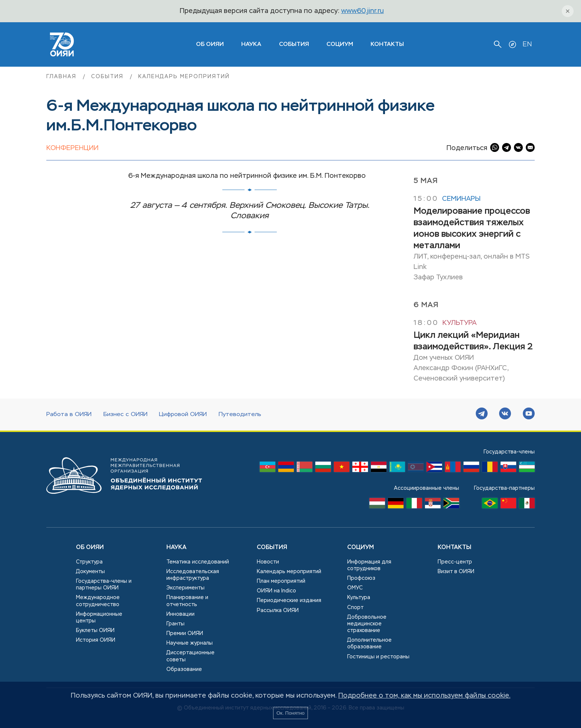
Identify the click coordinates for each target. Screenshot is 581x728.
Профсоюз (361, 578)
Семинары (461, 199)
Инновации (180, 614)
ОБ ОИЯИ (210, 44)
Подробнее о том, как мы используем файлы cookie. (424, 696)
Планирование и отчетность (187, 601)
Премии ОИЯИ (185, 634)
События (294, 44)
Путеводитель (240, 414)
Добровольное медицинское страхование (367, 624)
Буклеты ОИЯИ (95, 631)
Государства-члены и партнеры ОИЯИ (104, 585)
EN (527, 44)
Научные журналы (190, 643)
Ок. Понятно (290, 713)
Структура (89, 562)
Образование (184, 669)
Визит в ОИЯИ (456, 572)
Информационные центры (99, 618)
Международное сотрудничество (98, 601)
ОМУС (355, 588)
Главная (62, 77)
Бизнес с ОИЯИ (125, 414)
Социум (340, 44)
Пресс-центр (455, 562)
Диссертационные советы (190, 656)
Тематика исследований (198, 562)
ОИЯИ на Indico (276, 591)
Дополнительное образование (369, 644)
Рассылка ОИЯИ (278, 611)
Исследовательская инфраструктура (193, 575)
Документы (90, 572)
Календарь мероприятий (184, 77)
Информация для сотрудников (369, 565)
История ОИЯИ (96, 640)
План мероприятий (281, 581)
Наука (251, 44)
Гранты (175, 624)
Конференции (72, 148)
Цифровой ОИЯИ (183, 414)
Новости (268, 562)
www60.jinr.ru (363, 11)
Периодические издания (289, 601)
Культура (459, 323)
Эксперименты (185, 588)
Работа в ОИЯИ (69, 414)
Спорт (355, 608)
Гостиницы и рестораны (378, 657)
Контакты (387, 44)
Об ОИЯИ (90, 548)
